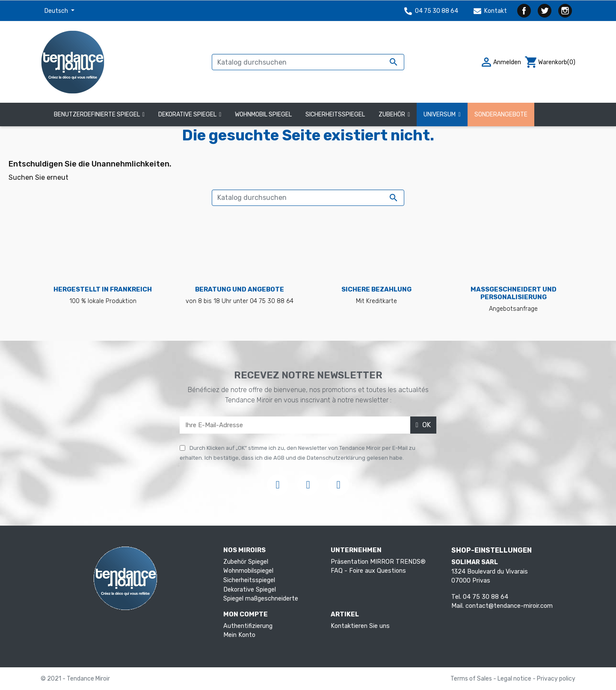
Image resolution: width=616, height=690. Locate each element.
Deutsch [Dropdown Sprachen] (57, 11)
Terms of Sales (472, 679)
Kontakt (490, 11)
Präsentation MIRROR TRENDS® (378, 562)
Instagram (565, 11)
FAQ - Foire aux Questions (368, 571)
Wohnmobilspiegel (248, 571)
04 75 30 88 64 (431, 11)
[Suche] (308, 62)
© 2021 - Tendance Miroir (75, 679)
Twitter (545, 11)
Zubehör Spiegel (246, 562)
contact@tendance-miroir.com (509, 606)
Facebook (524, 11)
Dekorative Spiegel (250, 590)
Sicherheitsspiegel (249, 580)
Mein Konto (239, 635)
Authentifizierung (248, 626)
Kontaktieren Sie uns (360, 626)
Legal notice (515, 679)
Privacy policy (556, 679)
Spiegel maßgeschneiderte (261, 599)
